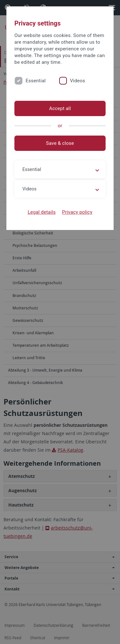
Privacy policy (77, 212)
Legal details (42, 212)
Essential (36, 81)
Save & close (60, 143)
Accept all (60, 108)
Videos (78, 81)
